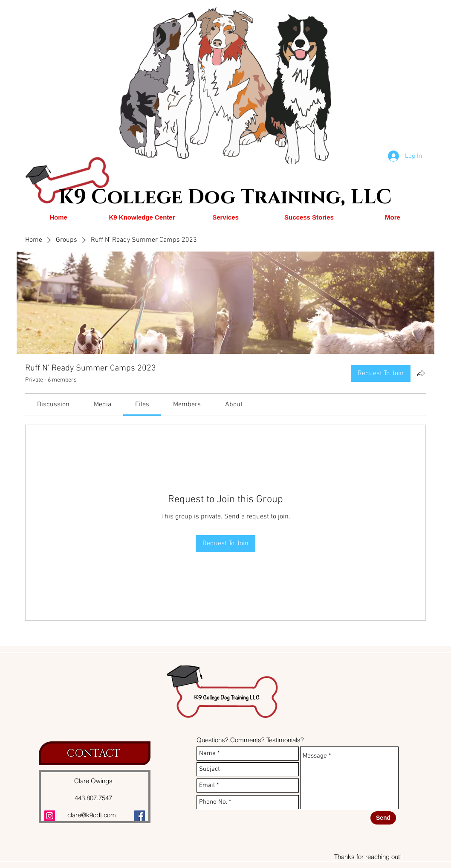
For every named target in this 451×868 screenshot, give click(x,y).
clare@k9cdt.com (92, 815)
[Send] (383, 818)
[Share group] (421, 373)
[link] (53, 405)
